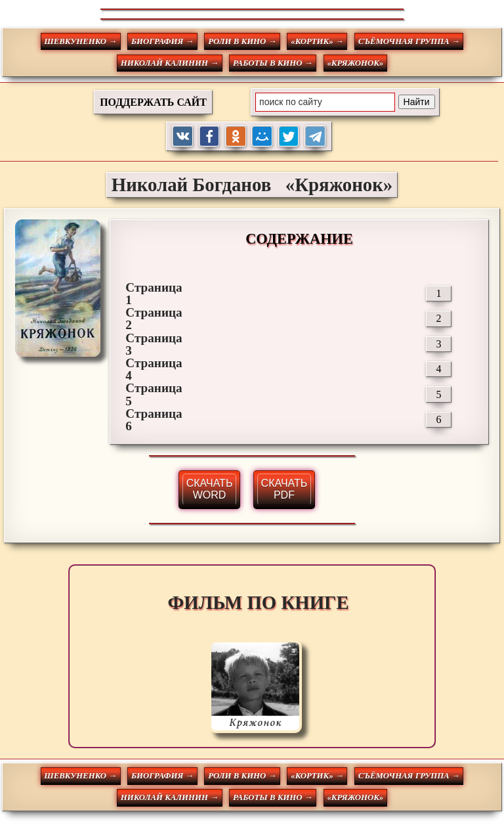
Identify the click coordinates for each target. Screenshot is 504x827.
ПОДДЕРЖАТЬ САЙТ (153, 102)
